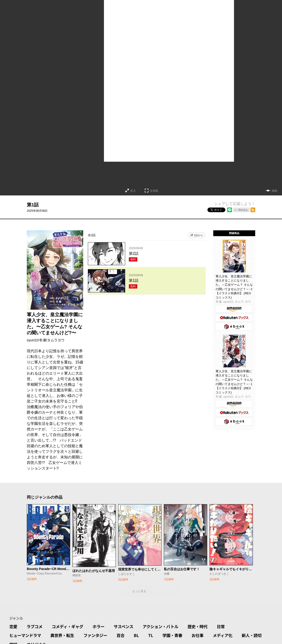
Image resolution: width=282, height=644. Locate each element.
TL (156, 636)
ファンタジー (99, 636)
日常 (229, 627)
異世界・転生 (65, 636)
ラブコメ (35, 627)
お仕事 (204, 636)
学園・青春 (178, 636)
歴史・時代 (205, 627)
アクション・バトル (167, 627)
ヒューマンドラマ (26, 636)
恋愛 (14, 627)
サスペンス (128, 627)
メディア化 (230, 636)
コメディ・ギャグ (70, 627)
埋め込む (243, 210)
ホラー (102, 627)
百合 (125, 636)
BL (141, 636)
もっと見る (139, 591)
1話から (198, 235)
